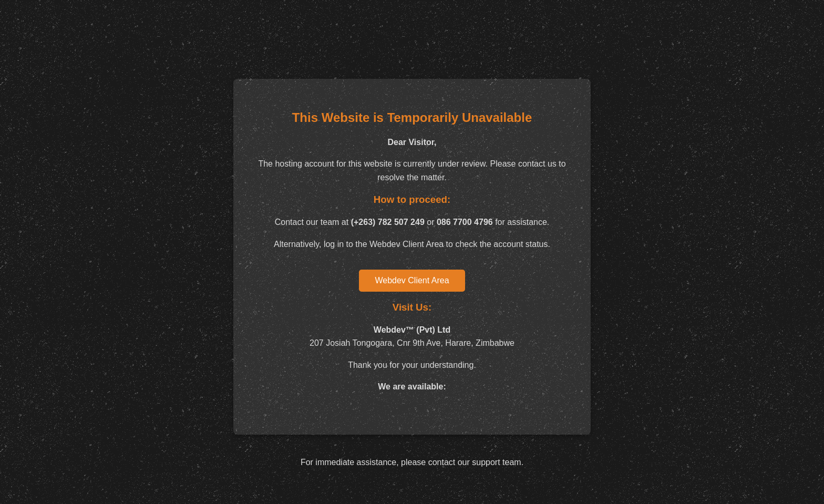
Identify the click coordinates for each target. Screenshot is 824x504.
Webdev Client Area (412, 280)
